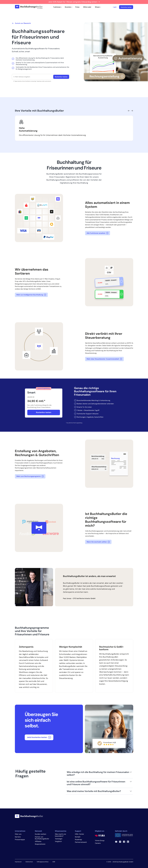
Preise (77, 7)
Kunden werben (41, 834)
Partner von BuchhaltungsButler (42, 838)
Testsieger (59, 839)
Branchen (68, 7)
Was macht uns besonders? (60, 835)
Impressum (18, 862)
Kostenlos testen (126, 7)
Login (115, 7)
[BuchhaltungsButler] (29, 7)
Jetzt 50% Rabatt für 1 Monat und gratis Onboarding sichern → (74, 2)
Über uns (18, 834)
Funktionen (57, 7)
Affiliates (38, 841)
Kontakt (78, 837)
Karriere (18, 837)
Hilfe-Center (79, 834)
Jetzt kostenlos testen (39, 737)
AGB (54, 862)
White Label (87, 7)
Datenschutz (29, 862)
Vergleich (58, 841)
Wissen (97, 7)
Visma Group (100, 840)
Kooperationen (40, 844)
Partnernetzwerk (81, 842)
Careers (98, 843)
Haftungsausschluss (43, 862)
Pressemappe (20, 840)
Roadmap (78, 840)
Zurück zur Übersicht (21, 23)
